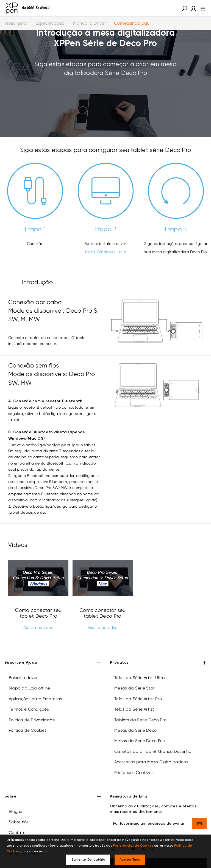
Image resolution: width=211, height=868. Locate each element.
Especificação (50, 23)
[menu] (201, 8)
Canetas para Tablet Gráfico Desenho (153, 751)
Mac (89, 252)
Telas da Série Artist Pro (138, 699)
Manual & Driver (89, 23)
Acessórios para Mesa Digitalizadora (151, 762)
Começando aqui (132, 23)
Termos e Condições (29, 709)
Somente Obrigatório (88, 860)
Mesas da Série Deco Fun (139, 741)
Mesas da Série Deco (135, 730)
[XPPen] (28, 8)
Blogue (16, 812)
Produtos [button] (158, 663)
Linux (121, 252)
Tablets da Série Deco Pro (140, 720)
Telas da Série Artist (134, 709)
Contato (17, 833)
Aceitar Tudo (130, 860)
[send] (199, 823)
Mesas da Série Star (134, 688)
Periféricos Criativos (134, 773)
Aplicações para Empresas (36, 699)
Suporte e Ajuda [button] (53, 663)
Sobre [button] (53, 797)
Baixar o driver (23, 678)
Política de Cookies (28, 730)
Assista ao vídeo (38, 627)
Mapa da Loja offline (30, 688)
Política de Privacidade (32, 720)
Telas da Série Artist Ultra (140, 678)
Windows (105, 252)
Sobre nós (19, 822)
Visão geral (16, 23)
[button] (184, 8)
